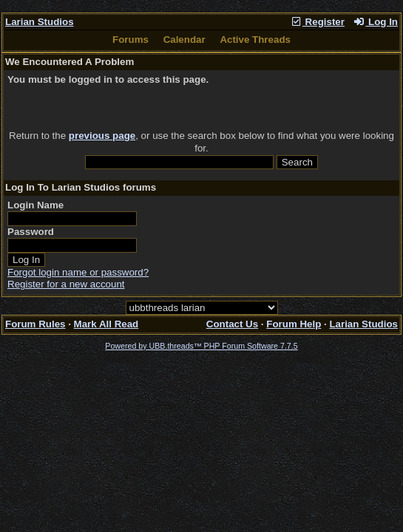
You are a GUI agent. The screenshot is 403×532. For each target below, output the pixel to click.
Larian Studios (40, 22)
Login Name (35, 205)
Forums (131, 40)
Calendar (184, 40)
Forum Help (294, 324)
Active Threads (255, 40)
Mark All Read (106, 324)
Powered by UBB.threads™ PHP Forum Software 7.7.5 (201, 346)
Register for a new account (66, 284)
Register (317, 22)
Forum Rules (35, 324)
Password (31, 232)
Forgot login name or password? (78, 272)
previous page (102, 136)
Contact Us (232, 324)
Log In (376, 22)
